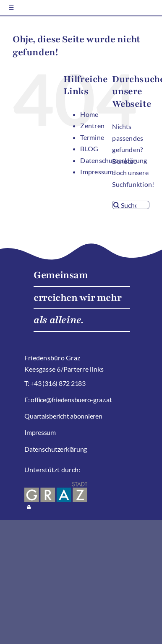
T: (27, 383)
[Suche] (116, 205)
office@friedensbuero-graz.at (71, 400)
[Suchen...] (131, 205)
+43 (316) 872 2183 (58, 383)
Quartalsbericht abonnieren (63, 416)
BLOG (89, 149)
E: (27, 400)
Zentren (92, 125)
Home (89, 114)
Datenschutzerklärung (56, 449)
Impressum (97, 172)
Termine (92, 137)
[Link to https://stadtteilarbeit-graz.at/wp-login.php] (29, 507)
